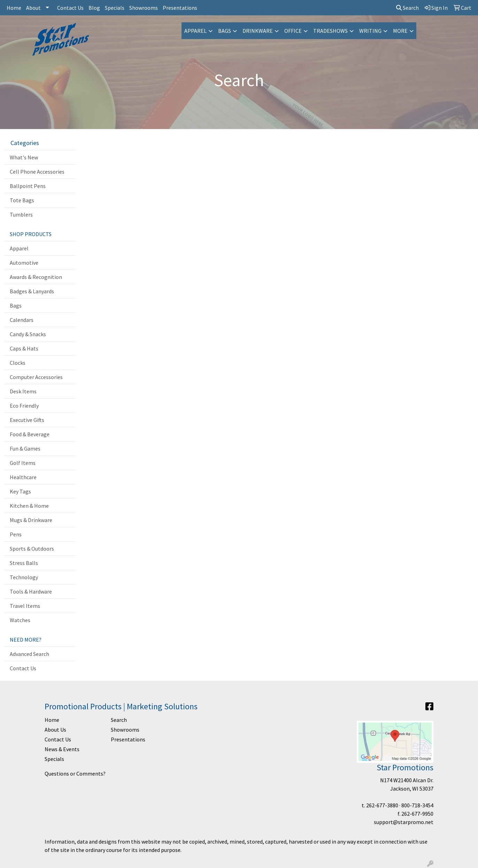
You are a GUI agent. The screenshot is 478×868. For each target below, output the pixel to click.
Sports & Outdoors (32, 549)
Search (407, 8)
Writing (370, 31)
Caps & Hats (24, 348)
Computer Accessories (36, 377)
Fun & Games (25, 448)
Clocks (18, 363)
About (33, 8)
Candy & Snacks (28, 334)
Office (293, 31)
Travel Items (25, 606)
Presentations (180, 8)
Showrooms (144, 8)
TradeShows (330, 31)
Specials (115, 8)
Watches (20, 620)
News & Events (62, 749)
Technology (24, 577)
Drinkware (258, 31)
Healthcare (23, 477)
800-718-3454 (417, 805)
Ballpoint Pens (28, 186)
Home (14, 8)
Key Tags (20, 491)
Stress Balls (24, 563)
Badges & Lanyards (32, 291)
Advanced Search (29, 654)
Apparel (195, 31)
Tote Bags (22, 200)
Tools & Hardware (31, 591)
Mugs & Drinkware (31, 520)
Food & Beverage (30, 434)
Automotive (24, 263)
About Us (55, 730)
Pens (16, 534)
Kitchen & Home (29, 506)
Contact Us (70, 8)
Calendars (22, 320)
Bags (225, 31)
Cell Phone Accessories (37, 172)
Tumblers (21, 214)
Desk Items (23, 391)
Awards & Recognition (36, 277)
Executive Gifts (27, 420)
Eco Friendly (24, 406)
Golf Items (23, 463)
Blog (94, 8)
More (400, 31)
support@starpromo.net (404, 822)
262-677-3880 (382, 805)
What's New (24, 157)
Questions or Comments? (75, 773)
